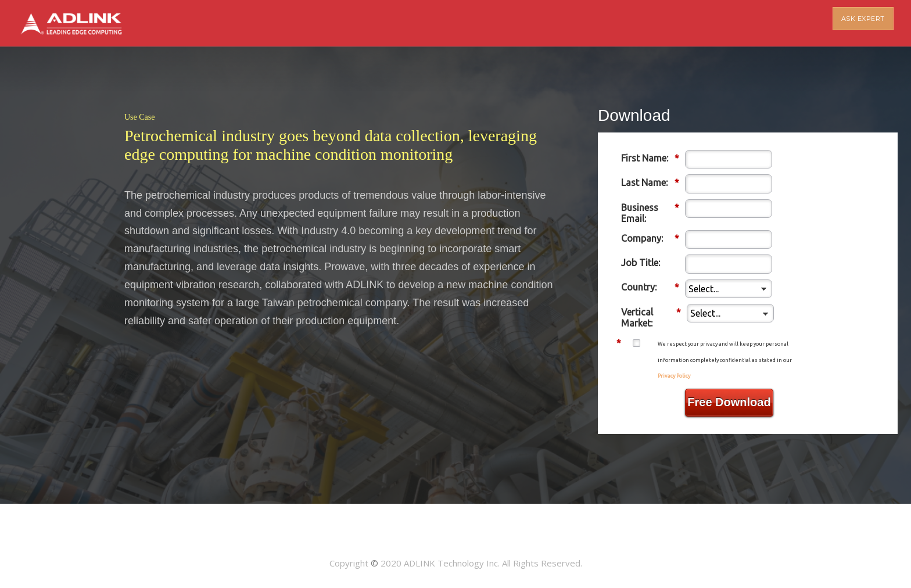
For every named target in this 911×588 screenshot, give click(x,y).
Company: (650, 239)
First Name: (650, 158)
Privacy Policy (674, 376)
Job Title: (641, 263)
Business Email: (650, 213)
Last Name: (650, 183)
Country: (650, 287)
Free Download (729, 402)
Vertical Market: (651, 318)
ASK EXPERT (863, 23)
